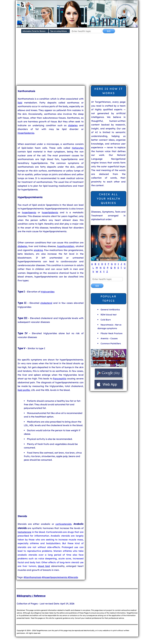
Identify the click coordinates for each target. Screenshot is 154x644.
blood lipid (44, 566)
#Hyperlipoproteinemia (55, 577)
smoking (38, 250)
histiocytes (78, 148)
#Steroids (73, 577)
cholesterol (46, 303)
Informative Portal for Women (34, 31)
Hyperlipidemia (26, 133)
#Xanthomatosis (32, 577)
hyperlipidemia (50, 212)
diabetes (73, 125)
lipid (20, 103)
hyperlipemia (29, 212)
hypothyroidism (66, 246)
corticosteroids (63, 524)
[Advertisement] (85, 60)
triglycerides (48, 292)
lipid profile (24, 390)
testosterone (24, 532)
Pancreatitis (60, 379)
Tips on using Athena (58, 31)
